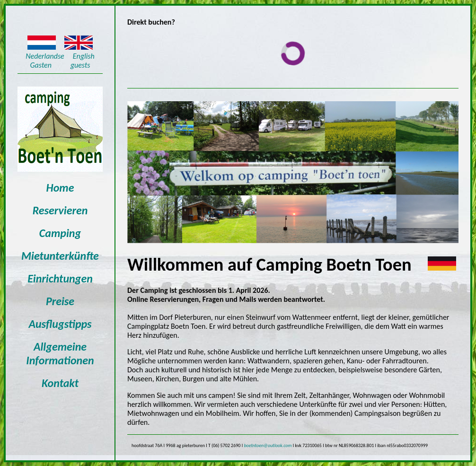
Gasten (42, 65)
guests (80, 65)
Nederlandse (45, 56)
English (84, 56)
